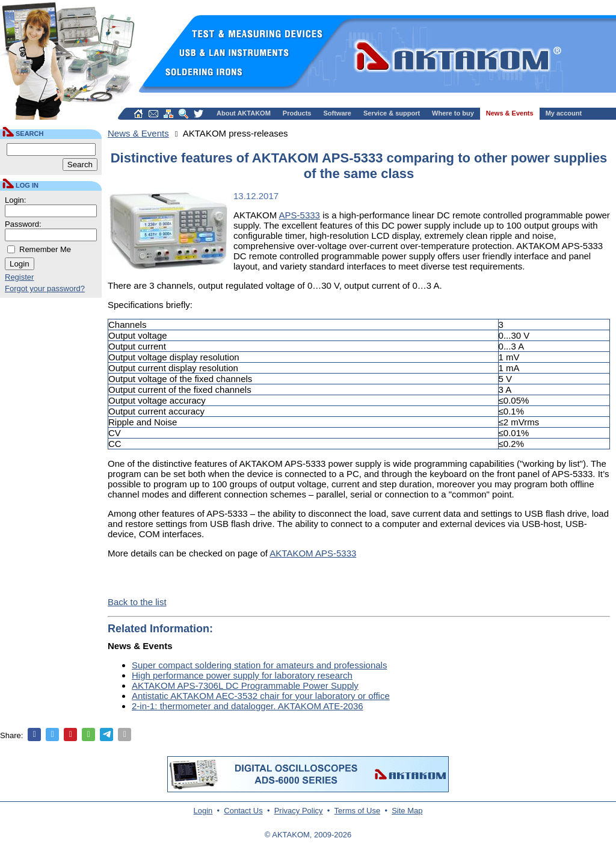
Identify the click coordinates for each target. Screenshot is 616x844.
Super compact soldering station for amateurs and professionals (259, 665)
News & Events (510, 113)
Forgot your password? (45, 288)
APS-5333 (300, 215)
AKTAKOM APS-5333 (313, 553)
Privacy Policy (299, 811)
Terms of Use (358, 811)
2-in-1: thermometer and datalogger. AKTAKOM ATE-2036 (248, 706)
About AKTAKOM (244, 113)
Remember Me (45, 249)
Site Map (407, 811)
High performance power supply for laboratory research (242, 675)
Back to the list (137, 602)
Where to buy (453, 113)
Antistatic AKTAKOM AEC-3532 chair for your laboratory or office (261, 696)
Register (19, 277)
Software (337, 113)
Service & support (392, 113)
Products (297, 113)
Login (203, 811)
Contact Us (243, 811)
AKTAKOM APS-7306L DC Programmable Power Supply (245, 685)
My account (564, 113)
